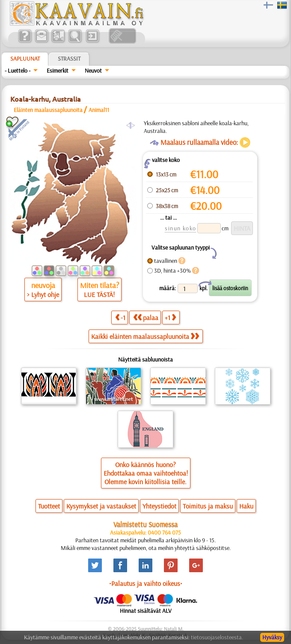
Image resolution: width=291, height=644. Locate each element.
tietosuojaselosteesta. (217, 637)
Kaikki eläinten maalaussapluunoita (145, 336)
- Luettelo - (18, 71)
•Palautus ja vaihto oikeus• (146, 583)
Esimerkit (58, 71)
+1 (170, 317)
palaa (146, 317)
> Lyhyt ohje (43, 294)
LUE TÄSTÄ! (99, 294)
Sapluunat (25, 59)
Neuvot (93, 71)
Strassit (69, 59)
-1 (120, 317)
